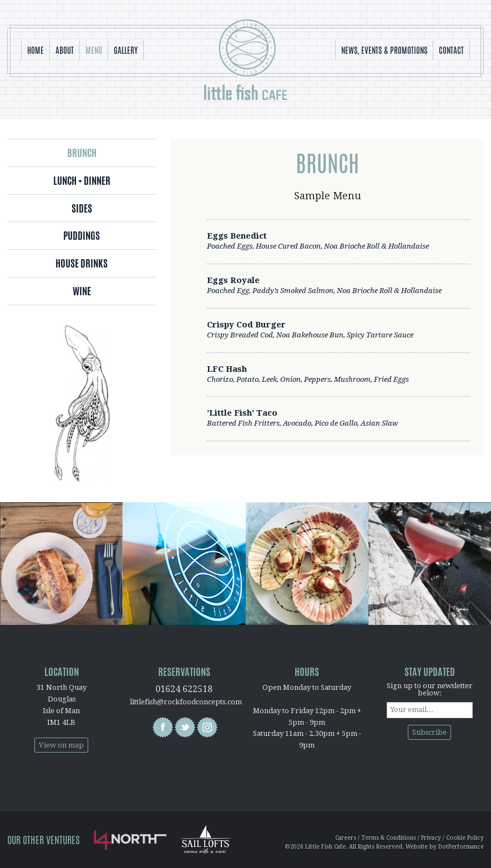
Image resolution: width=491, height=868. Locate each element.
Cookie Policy (465, 838)
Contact (451, 50)
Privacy (431, 838)
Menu (94, 50)
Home (36, 50)
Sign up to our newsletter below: (430, 689)
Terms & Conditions (389, 838)
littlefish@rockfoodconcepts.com (186, 702)
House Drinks (82, 263)
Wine (82, 291)
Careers (346, 838)
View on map (61, 745)
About (65, 50)
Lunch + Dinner (82, 180)
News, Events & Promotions (384, 50)
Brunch (82, 153)
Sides (82, 208)
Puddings (82, 235)
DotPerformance (461, 847)
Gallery (126, 50)
